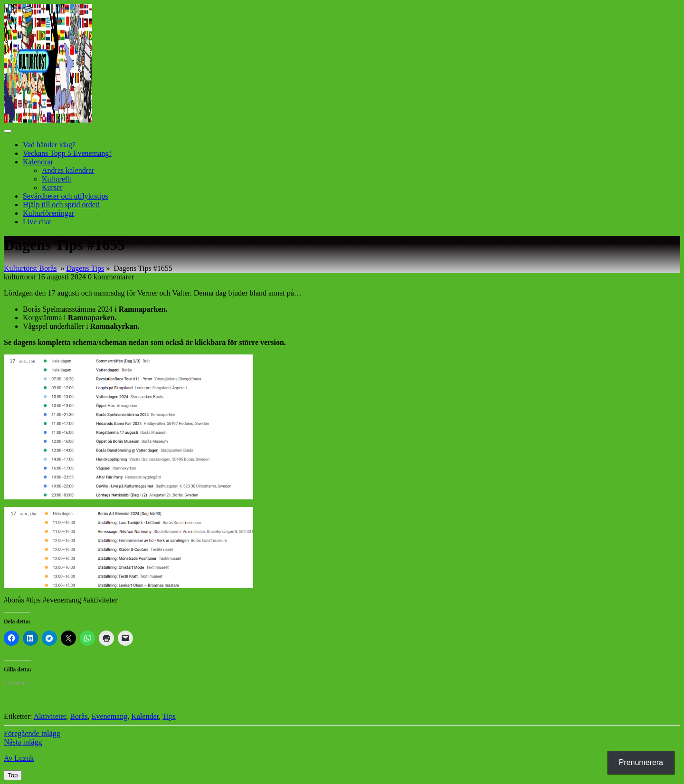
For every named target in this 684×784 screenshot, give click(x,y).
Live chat (37, 222)
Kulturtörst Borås (30, 268)
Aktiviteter (50, 716)
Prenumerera (641, 762)
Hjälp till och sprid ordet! (62, 205)
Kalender (145, 716)
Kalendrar (38, 162)
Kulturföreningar (48, 213)
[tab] (8, 131)
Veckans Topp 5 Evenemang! (67, 153)
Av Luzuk (19, 758)
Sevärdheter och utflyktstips (66, 196)
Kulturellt (57, 179)
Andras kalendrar (68, 170)
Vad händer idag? (49, 145)
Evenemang (110, 716)
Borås (79, 716)
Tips (169, 716)
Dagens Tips (85, 268)
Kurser (52, 187)
